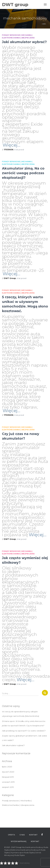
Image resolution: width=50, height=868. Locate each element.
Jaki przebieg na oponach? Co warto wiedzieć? (24, 731)
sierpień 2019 (8, 787)
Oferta (11, 835)
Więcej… (11, 145)
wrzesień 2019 (8, 782)
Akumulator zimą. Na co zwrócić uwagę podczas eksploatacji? (23, 173)
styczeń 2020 (8, 772)
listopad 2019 (8, 777)
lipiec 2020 (7, 767)
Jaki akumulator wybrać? (24, 42)
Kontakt (33, 835)
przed (19, 150)
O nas (22, 835)
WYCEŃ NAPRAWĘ (19, 841)
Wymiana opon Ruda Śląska (22, 853)
